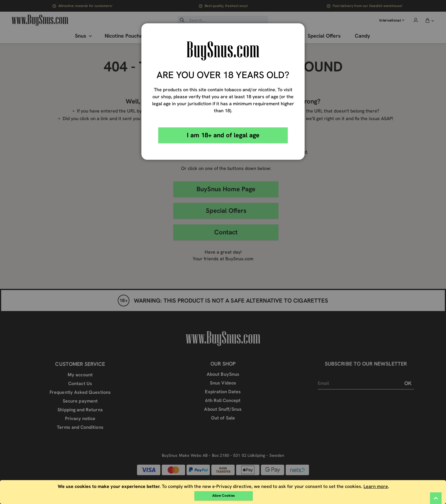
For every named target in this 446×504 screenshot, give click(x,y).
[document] (224, 492)
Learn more (376, 486)
